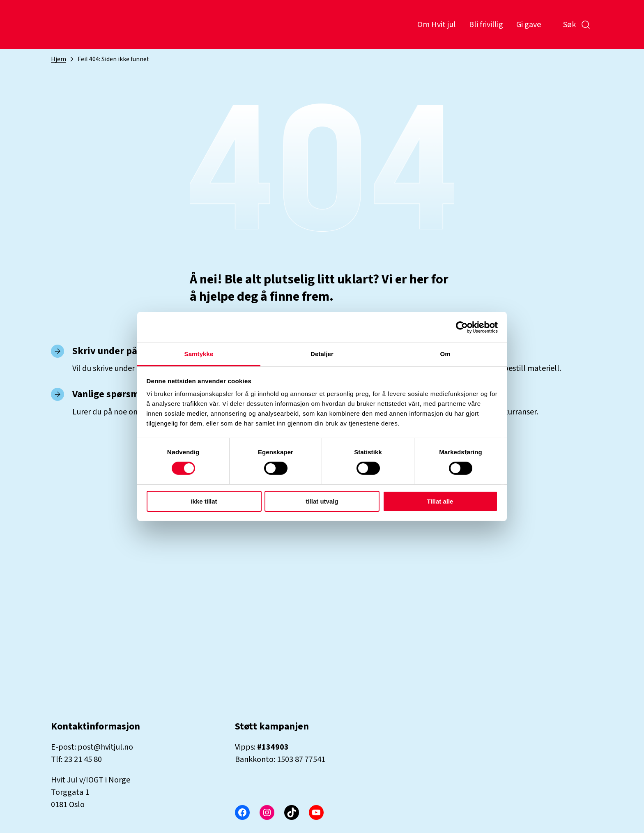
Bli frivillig (486, 25)
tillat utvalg (322, 501)
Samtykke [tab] (199, 354)
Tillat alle (440, 501)
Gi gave (529, 25)
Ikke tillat (204, 501)
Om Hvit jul (437, 25)
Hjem (59, 59)
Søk (577, 25)
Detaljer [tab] (322, 354)
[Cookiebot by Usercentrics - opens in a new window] (462, 327)
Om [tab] (445, 354)
